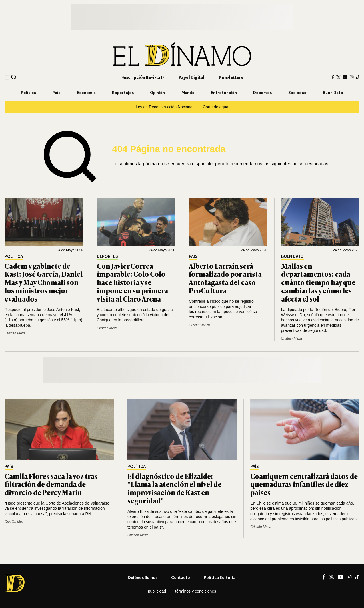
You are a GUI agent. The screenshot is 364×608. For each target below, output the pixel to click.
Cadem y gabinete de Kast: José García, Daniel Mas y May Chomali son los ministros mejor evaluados (44, 282)
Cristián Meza (15, 333)
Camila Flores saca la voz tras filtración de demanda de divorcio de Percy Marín (51, 484)
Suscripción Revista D (143, 77)
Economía (86, 92)
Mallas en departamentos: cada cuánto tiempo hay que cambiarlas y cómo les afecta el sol (318, 282)
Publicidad (157, 591)
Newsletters (231, 77)
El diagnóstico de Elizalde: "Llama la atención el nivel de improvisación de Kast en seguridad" (174, 488)
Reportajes (123, 92)
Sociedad (297, 92)
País (56, 92)
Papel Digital (191, 77)
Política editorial (220, 577)
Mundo (188, 92)
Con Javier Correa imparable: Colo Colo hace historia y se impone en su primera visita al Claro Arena (132, 282)
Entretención (224, 92)
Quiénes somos (143, 577)
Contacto (181, 577)
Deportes (262, 92)
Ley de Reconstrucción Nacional (165, 107)
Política (28, 92)
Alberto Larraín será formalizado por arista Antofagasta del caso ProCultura (225, 278)
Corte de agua (216, 107)
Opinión (157, 92)
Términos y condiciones (196, 591)
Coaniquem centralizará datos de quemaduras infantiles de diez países (304, 484)
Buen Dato (333, 92)
